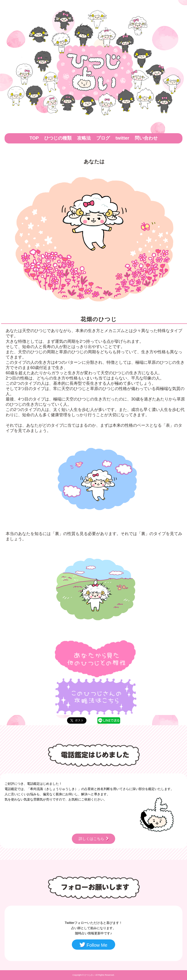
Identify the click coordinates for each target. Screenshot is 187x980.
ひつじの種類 (58, 138)
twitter (122, 138)
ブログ (103, 138)
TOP (34, 138)
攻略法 (84, 138)
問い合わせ (146, 138)
